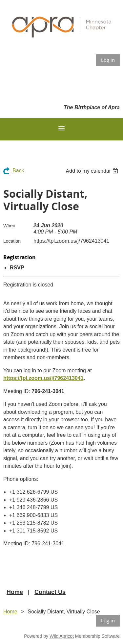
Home (15, 592)
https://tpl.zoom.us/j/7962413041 (43, 378)
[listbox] (93, 171)
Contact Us (50, 592)
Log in (108, 60)
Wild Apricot (62, 636)
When (9, 226)
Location (12, 241)
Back (18, 171)
